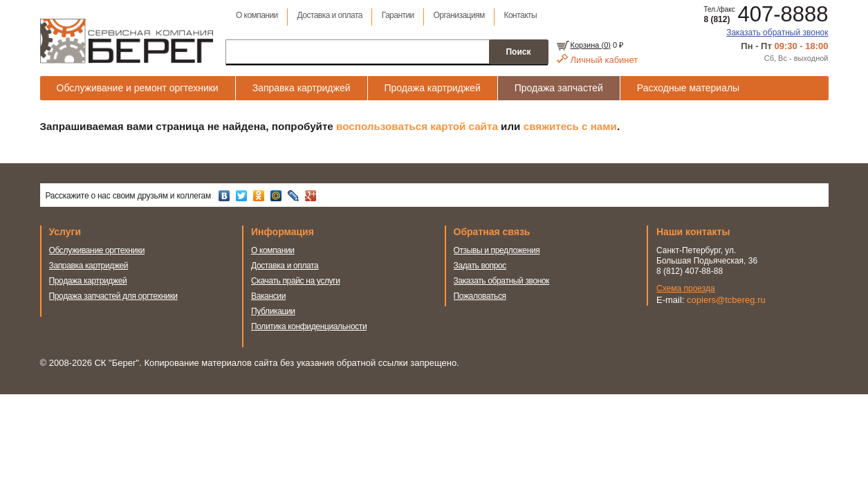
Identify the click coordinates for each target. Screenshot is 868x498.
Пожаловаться (480, 296)
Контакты (521, 15)
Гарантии (398, 15)
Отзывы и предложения (497, 250)
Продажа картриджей (433, 88)
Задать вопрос (480, 266)
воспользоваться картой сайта (417, 126)
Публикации (273, 311)
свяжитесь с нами (570, 126)
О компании (257, 15)
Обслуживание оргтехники (97, 250)
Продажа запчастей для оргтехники (113, 296)
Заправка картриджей (302, 88)
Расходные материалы (688, 88)
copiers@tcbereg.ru (726, 300)
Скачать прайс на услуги (296, 281)
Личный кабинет (604, 60)
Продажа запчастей (559, 88)
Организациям (459, 15)
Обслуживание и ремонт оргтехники (138, 88)
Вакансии (268, 296)
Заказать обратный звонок (777, 33)
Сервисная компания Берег (127, 41)
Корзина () (591, 45)
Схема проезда (686, 288)
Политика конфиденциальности (309, 326)
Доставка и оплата (330, 15)
